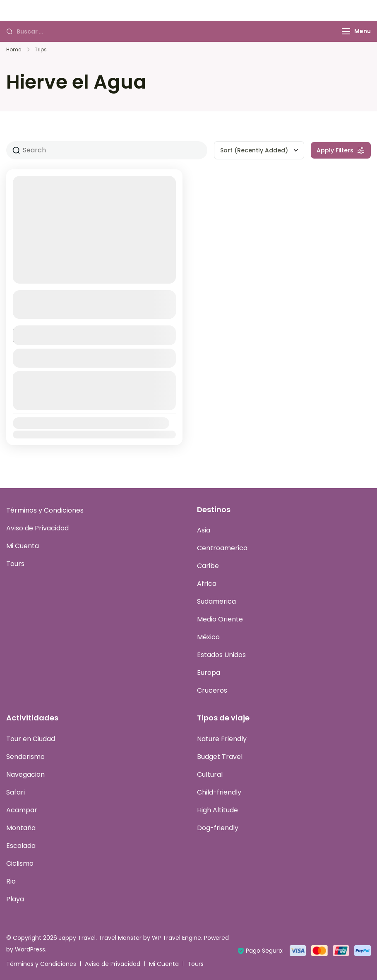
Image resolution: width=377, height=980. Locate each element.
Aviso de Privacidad (37, 529)
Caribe (208, 566)
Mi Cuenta (23, 546)
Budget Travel (220, 757)
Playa (15, 899)
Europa (209, 673)
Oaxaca (30, 296)
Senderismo (25, 757)
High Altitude (217, 810)
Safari (16, 792)
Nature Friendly (222, 739)
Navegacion (25, 774)
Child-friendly (219, 792)
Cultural (210, 774)
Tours (15, 564)
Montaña (21, 828)
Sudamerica (216, 602)
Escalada (21, 846)
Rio (11, 881)
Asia (204, 531)
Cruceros (212, 691)
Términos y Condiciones (45, 511)
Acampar (22, 810)
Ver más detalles (90, 312)
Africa (207, 584)
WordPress (30, 949)
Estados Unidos (221, 655)
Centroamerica (222, 548)
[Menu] (346, 31)
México (208, 637)
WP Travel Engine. (177, 938)
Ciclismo (20, 863)
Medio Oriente (220, 620)
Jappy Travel (77, 938)
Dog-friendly (218, 828)
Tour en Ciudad (31, 739)
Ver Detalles (94, 358)
